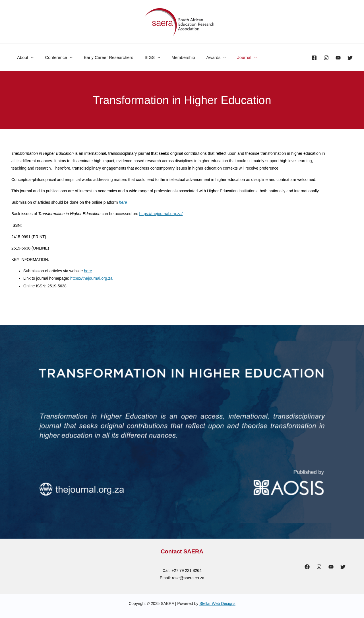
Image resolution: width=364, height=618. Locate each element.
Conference (54, 57)
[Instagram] (326, 58)
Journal (228, 57)
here (88, 271)
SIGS (142, 57)
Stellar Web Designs (217, 603)
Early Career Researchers (101, 57)
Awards (201, 57)
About (24, 57)
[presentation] (29, 57)
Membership (170, 57)
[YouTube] (338, 58)
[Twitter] (350, 58)
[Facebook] (314, 58)
